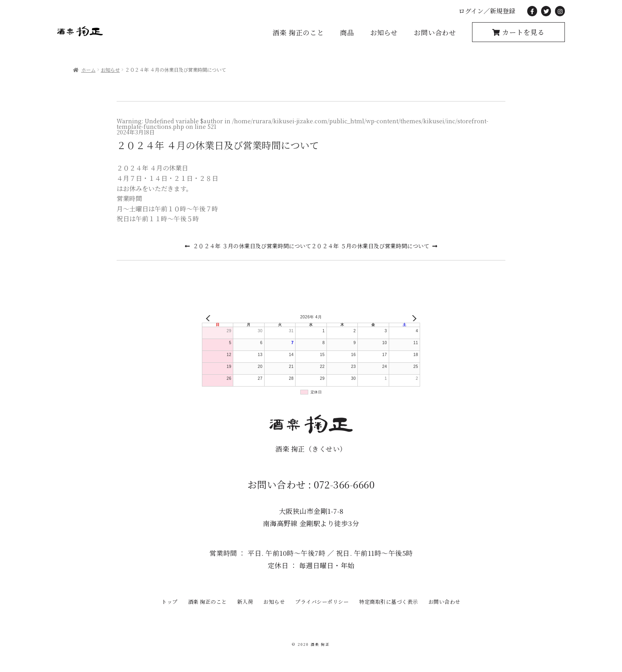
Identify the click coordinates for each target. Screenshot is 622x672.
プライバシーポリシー (322, 602)
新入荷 (245, 602)
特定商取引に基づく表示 (389, 602)
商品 (347, 32)
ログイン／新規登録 (487, 11)
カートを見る (522, 32)
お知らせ (384, 32)
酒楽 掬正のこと (298, 32)
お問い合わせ (435, 32)
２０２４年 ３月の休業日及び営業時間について (252, 246)
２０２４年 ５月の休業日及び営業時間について (370, 246)
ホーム (88, 70)
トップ (170, 602)
